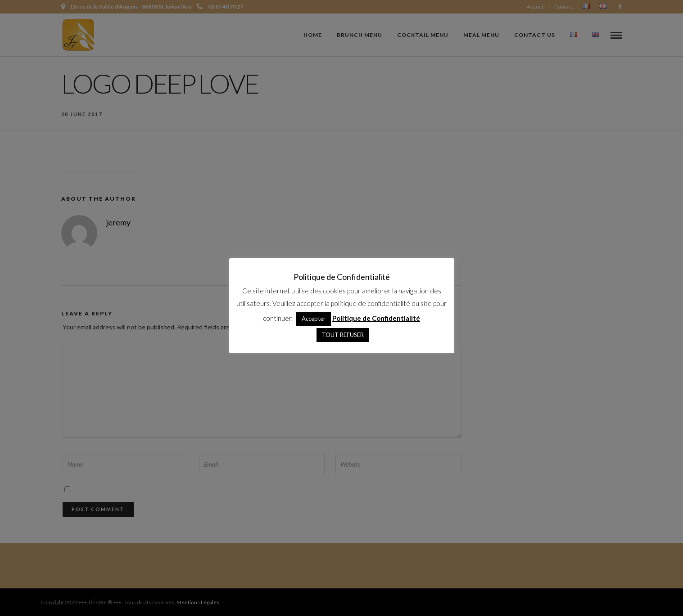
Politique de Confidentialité (376, 318)
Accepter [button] (314, 319)
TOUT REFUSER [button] (343, 335)
